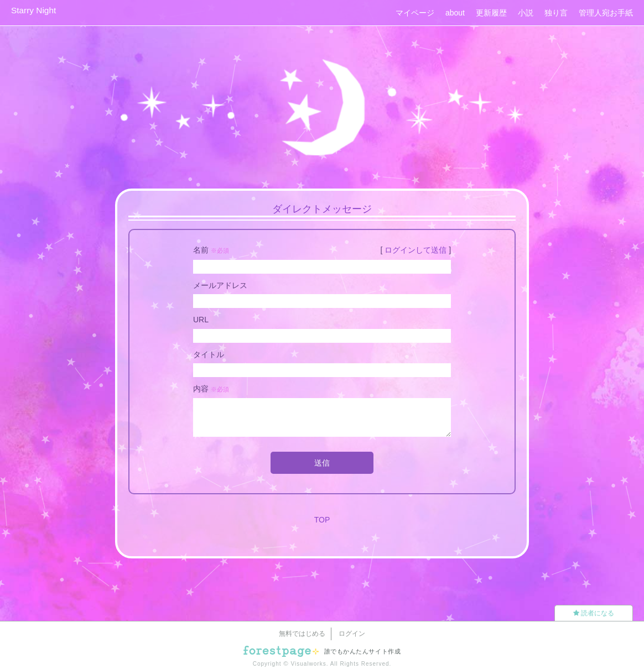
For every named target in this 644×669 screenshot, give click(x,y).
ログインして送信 (416, 250)
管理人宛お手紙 (606, 13)
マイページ (415, 13)
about (455, 13)
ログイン (352, 634)
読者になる (594, 613)
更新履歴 (491, 13)
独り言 (556, 13)
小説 (526, 13)
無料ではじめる (302, 634)
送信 (322, 463)
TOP (322, 520)
